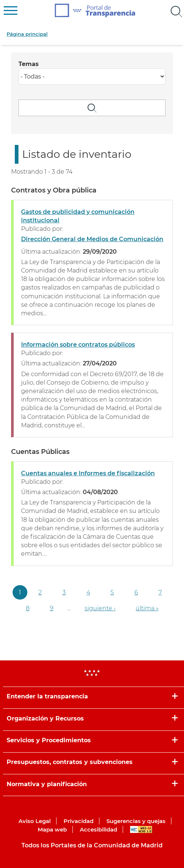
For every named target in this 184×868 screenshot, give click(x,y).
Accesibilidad (98, 829)
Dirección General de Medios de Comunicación (92, 239)
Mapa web (52, 829)
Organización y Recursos (45, 718)
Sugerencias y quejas (136, 821)
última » (147, 608)
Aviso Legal (35, 821)
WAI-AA (141, 829)
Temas (29, 64)
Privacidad (79, 821)
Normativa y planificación (47, 784)
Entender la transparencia (47, 696)
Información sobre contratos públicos (78, 345)
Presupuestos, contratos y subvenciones (70, 762)
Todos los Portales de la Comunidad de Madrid (92, 845)
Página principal (27, 34)
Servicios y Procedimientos (49, 740)
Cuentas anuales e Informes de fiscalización (88, 473)
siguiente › (100, 608)
